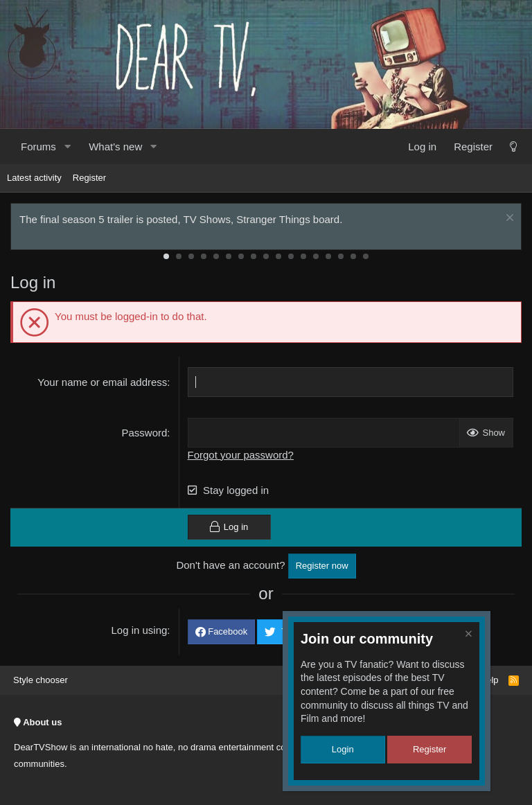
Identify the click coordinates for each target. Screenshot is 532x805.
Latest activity (34, 178)
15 (341, 256)
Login (343, 749)
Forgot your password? (241, 455)
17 (366, 256)
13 (316, 256)
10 (278, 256)
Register (89, 178)
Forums (38, 147)
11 (291, 256)
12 (303, 256)
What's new (115, 147)
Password (145, 433)
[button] (67, 147)
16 (353, 256)
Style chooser (41, 680)
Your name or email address (102, 382)
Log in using (139, 630)
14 (328, 256)
